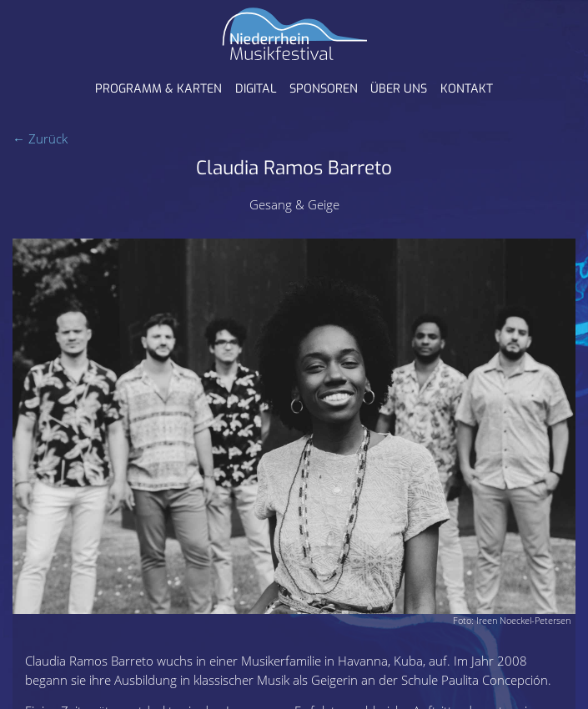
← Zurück (40, 138)
